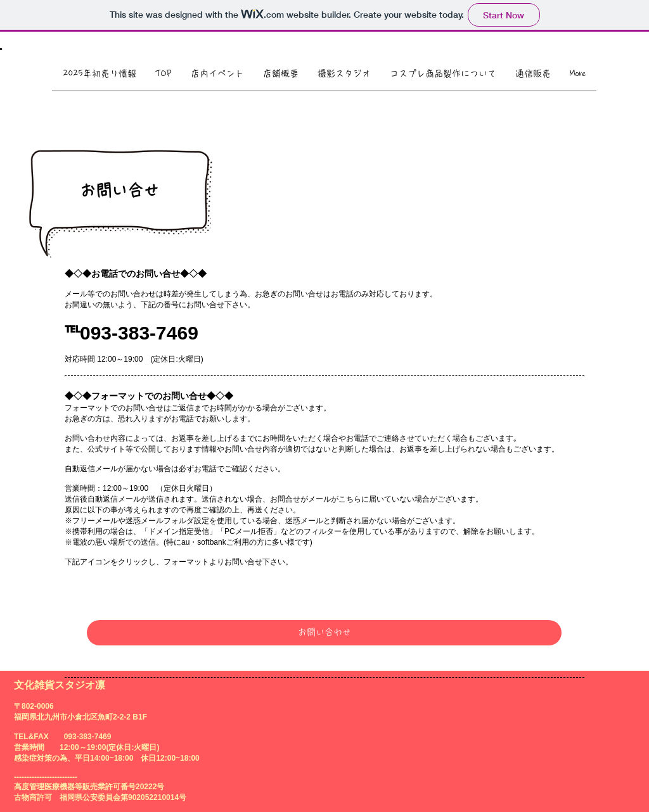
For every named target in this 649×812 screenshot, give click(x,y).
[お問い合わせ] (324, 633)
